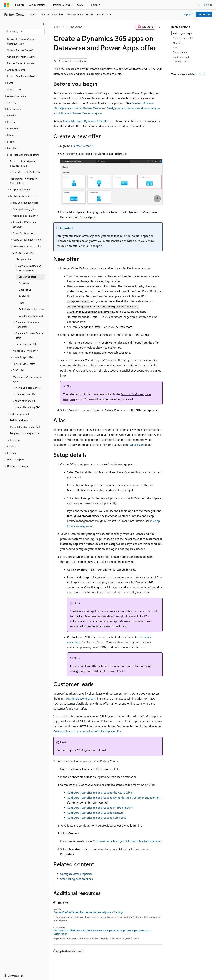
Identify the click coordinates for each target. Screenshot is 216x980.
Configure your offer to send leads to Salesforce (97, 818)
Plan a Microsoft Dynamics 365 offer (86, 121)
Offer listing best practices (76, 879)
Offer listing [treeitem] (25, 290)
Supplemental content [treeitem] (31, 316)
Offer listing (137, 445)
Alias (175, 47)
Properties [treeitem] (24, 283)
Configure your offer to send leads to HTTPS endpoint (100, 807)
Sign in (208, 5)
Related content (182, 61)
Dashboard (204, 14)
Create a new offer (183, 38)
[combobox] (24, 31)
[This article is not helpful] (204, 74)
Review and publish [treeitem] (26, 344)
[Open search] (199, 5)
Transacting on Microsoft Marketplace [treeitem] (24, 181)
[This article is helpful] (200, 74)
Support (188, 14)
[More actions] (159, 27)
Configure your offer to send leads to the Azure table (99, 792)
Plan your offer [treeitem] (24, 259)
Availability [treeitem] (24, 296)
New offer (178, 43)
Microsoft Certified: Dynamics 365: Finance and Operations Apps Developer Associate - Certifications (102, 932)
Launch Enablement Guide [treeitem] (22, 76)
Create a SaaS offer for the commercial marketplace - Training (88, 912)
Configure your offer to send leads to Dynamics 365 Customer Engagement (114, 797)
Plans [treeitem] (21, 303)
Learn (57, 27)
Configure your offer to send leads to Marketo (95, 812)
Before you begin (182, 33)
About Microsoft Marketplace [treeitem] (26, 172)
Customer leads (114, 671)
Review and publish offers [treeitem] (27, 388)
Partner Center (74, 27)
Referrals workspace (81, 698)
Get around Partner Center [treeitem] (22, 57)
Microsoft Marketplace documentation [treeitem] (22, 163)
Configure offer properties (76, 874)
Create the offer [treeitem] (27, 277)
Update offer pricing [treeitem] (24, 401)
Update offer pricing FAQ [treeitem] (27, 407)
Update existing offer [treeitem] (24, 394)
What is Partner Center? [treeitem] (20, 50)
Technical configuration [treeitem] (31, 309)
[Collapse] (44, 24)
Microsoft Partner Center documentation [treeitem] (21, 41)
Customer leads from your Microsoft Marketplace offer (87, 731)
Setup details (180, 52)
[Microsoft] (7, 5)
